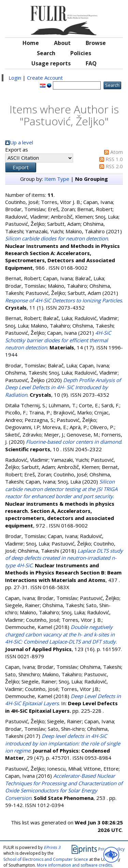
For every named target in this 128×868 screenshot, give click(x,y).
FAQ (91, 63)
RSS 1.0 (114, 159)
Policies (81, 53)
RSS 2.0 (114, 166)
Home (31, 43)
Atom (117, 152)
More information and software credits (74, 865)
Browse (96, 43)
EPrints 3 (52, 847)
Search (46, 53)
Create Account (45, 78)
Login (15, 78)
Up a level (22, 142)
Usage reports (51, 63)
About (62, 43)
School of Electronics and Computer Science (46, 859)
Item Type (57, 179)
